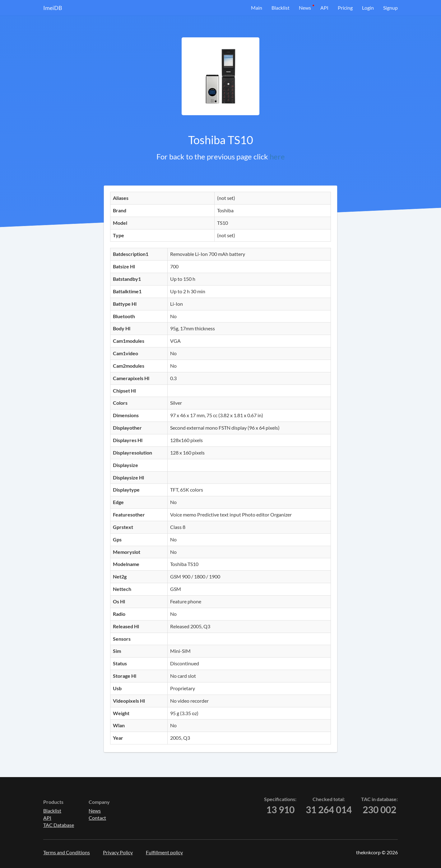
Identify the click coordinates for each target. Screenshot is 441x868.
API (324, 8)
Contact (97, 818)
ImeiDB (53, 8)
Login (368, 8)
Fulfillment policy (164, 852)
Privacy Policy (118, 852)
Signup (390, 8)
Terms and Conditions (67, 852)
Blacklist (281, 8)
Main (257, 8)
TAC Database (59, 825)
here (277, 156)
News (305, 8)
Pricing (345, 8)
